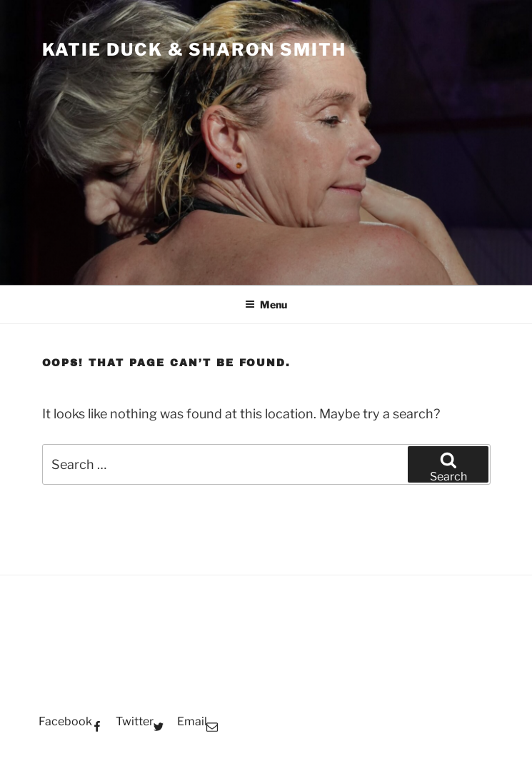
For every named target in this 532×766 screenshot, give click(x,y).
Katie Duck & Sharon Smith (194, 50)
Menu (266, 304)
